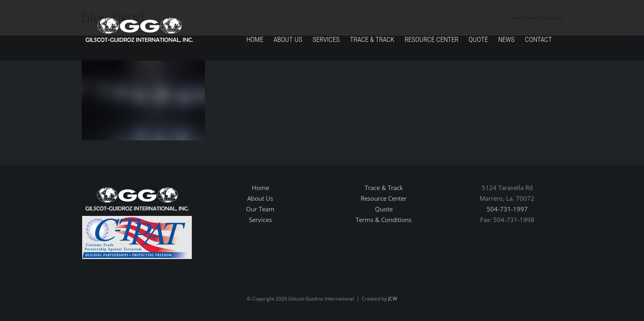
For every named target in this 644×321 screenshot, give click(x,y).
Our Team (260, 209)
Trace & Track (384, 188)
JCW (393, 299)
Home (260, 188)
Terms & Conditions (384, 220)
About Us (260, 198)
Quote (384, 209)
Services (260, 220)
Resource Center (384, 198)
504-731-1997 (507, 209)
